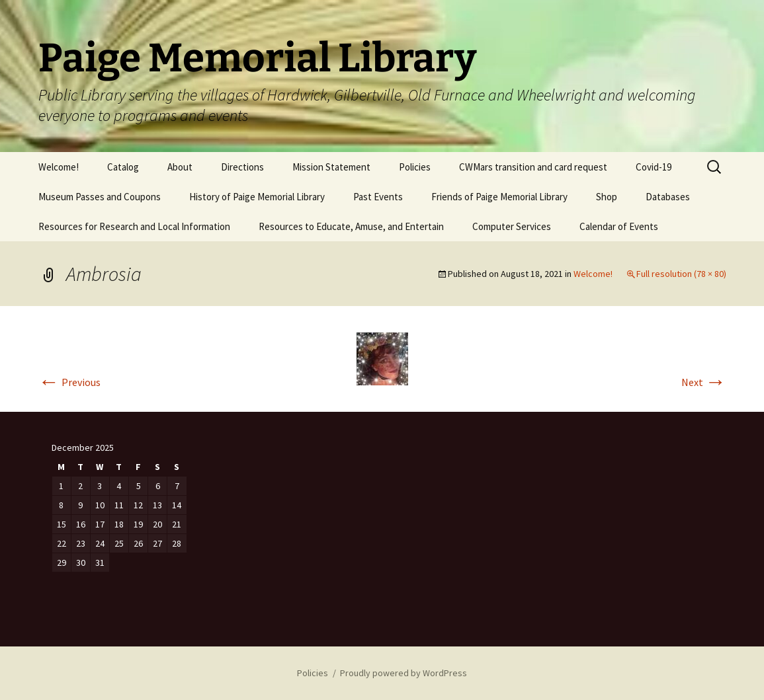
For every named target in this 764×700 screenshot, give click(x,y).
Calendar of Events (619, 226)
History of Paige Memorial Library (257, 197)
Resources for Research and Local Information (134, 226)
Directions (242, 167)
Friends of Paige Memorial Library (499, 197)
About (180, 167)
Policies (415, 167)
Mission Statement (331, 167)
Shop (607, 197)
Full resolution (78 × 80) (681, 274)
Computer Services (512, 226)
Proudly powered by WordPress (403, 673)
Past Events (378, 197)
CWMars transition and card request (533, 167)
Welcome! (59, 167)
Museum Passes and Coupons (100, 197)
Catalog (123, 167)
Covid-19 (654, 167)
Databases (668, 197)
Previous (69, 382)
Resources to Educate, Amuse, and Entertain (351, 226)
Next (704, 382)
